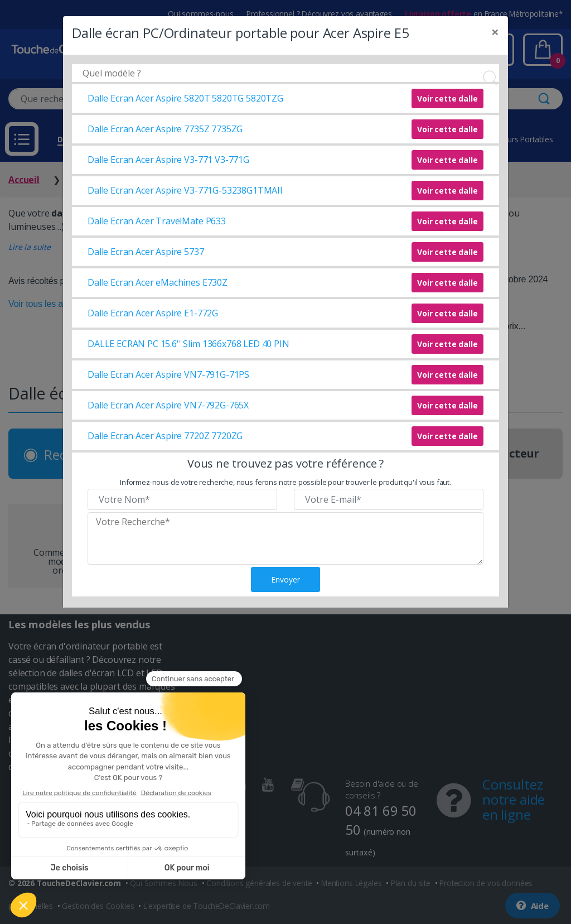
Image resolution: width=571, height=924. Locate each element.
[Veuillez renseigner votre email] (389, 499)
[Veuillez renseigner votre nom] (182, 499)
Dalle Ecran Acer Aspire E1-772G (153, 313)
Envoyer (285, 579)
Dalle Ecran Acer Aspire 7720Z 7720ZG (165, 436)
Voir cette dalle (447, 98)
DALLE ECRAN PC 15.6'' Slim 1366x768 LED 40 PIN (188, 344)
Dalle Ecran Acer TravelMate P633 (157, 221)
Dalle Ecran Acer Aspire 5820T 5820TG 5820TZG (185, 98)
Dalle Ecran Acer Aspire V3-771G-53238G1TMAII (185, 190)
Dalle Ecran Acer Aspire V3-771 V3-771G (168, 160)
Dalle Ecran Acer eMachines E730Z (158, 282)
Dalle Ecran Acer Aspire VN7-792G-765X (168, 405)
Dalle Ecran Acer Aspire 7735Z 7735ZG (165, 129)
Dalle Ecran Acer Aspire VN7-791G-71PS (168, 374)
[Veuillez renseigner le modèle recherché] (285, 538)
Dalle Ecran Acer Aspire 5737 (146, 252)
